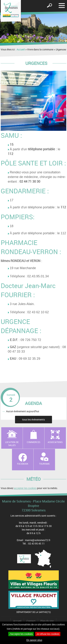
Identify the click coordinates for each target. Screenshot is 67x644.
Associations (55, 442)
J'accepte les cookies (21, 634)
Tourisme (44, 464)
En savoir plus (34, 640)
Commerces (33, 442)
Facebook (23, 464)
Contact (31, 621)
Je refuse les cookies (48, 634)
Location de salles (12, 444)
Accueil (21, 49)
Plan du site (47, 621)
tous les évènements (33, 419)
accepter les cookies (25, 488)
